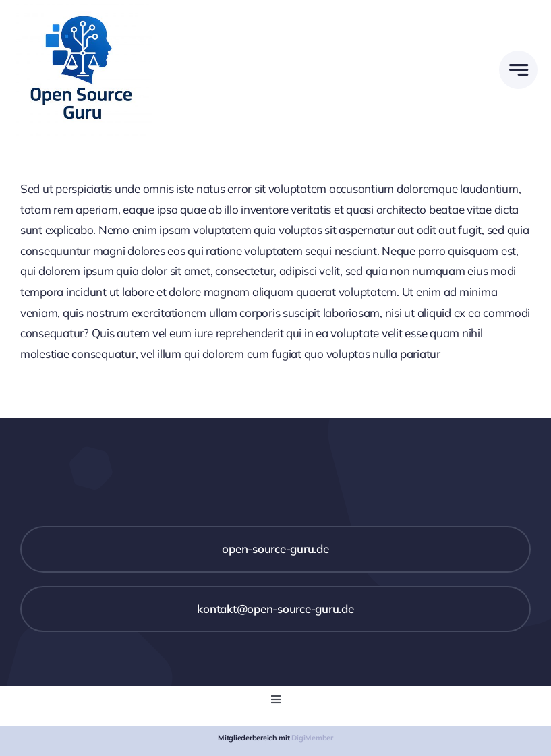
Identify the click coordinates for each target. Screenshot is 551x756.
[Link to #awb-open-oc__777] (518, 70)
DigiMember (312, 738)
